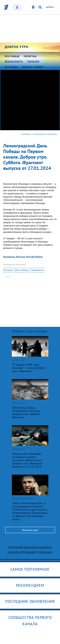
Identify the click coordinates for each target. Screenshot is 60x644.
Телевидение (37, 270)
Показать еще (30, 530)
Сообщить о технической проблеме (39, 134)
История (8, 270)
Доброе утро (16, 47)
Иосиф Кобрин (34, 257)
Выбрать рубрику (33, 67)
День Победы (21, 270)
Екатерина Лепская (14, 257)
